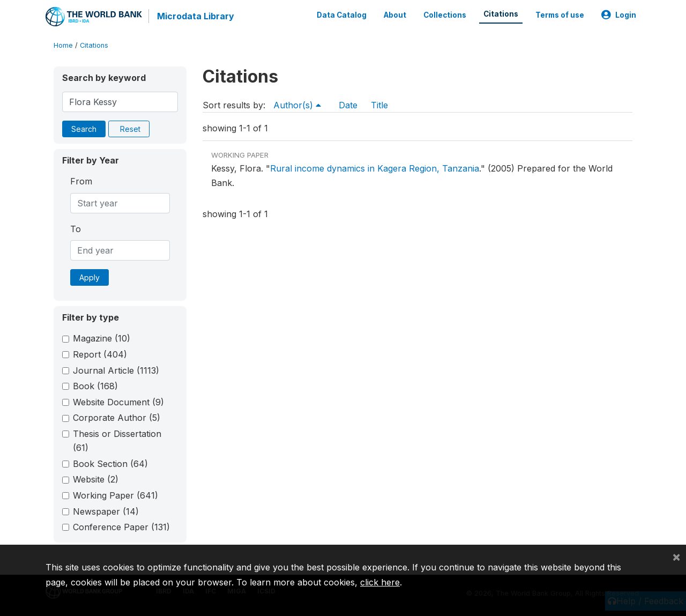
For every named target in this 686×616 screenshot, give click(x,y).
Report (100, 354)
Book (95, 386)
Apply (90, 277)
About (395, 15)
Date (348, 105)
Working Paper (115, 495)
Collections (445, 15)
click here (380, 582)
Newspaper (106, 511)
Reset (130, 129)
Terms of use (560, 15)
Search (84, 129)
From (81, 181)
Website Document (118, 402)
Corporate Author (117, 418)
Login (619, 15)
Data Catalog (342, 15)
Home (63, 45)
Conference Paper (121, 527)
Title (379, 105)
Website (96, 479)
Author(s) (297, 105)
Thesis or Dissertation (117, 441)
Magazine (102, 338)
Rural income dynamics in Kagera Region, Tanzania (375, 168)
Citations (501, 14)
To (76, 229)
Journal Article (116, 370)
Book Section (110, 464)
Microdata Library (196, 16)
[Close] (676, 556)
